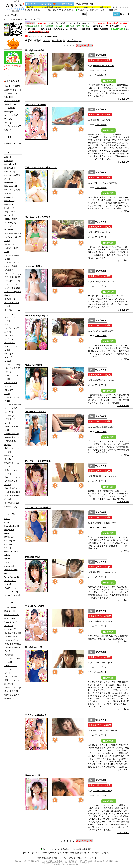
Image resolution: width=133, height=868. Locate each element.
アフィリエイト (91, 858)
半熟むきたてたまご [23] (12, 421)
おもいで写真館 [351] (13, 233)
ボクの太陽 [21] (11, 655)
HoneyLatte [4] (10, 168)
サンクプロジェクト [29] (12, 319)
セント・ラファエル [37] (12, 348)
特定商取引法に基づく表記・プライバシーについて (56, 858)
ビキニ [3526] (10, 108)
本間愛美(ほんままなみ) (103, 380)
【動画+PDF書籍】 (101, 29)
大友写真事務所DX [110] (11, 443)
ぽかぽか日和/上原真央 (36, 412)
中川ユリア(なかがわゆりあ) (105, 183)
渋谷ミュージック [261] (11, 472)
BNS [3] (8, 519)
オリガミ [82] (10, 299)
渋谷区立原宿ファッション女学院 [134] (13, 490)
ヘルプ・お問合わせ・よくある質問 (68, 849)
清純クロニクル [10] (12, 680)
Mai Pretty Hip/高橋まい (36, 316)
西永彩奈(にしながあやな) (104, 572)
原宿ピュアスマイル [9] (12, 428)
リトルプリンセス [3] (13, 595)
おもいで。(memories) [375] (11, 228)
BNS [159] (9, 161)
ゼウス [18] (9, 354)
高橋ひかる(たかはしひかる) (105, 730)
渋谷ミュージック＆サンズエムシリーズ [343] (13, 481)
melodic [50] (9, 197)
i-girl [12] (8, 533)
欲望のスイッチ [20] (12, 677)
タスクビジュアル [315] (11, 359)
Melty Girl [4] (10, 611)
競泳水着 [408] (10, 104)
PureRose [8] (10, 208)
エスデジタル (46, 29)
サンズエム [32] (11, 324)
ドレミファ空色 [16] (12, 368)
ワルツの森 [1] (10, 412)
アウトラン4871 (113, 26)
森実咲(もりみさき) (101, 120)
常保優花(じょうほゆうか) (104, 523)
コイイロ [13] (10, 314)
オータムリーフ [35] (12, 310)
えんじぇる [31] (11, 581)
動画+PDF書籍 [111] (13, 90)
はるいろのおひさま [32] (12, 257)
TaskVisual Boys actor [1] (11, 572)
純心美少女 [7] (10, 684)
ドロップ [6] (9, 372)
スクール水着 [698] (12, 101)
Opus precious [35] (12, 551)
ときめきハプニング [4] (12, 250)
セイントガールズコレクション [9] (13, 337)
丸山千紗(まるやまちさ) (103, 281)
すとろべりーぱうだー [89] (13, 239)
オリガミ (74, 29)
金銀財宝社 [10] (11, 506)
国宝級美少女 (98, 26)
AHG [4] (8, 157)
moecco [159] (10, 541)
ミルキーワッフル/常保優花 (38, 508)
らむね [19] (9, 270)
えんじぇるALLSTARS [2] (10, 627)
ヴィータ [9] (9, 415)
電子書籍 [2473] (11, 93)
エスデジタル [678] (12, 288)
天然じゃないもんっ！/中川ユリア (41, 168)
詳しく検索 (125, 14)
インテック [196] (11, 284)
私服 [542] (8, 130)
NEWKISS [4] (10, 618)
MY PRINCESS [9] (12, 615)
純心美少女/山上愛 (34, 647)
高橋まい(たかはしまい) (103, 331)
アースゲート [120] (12, 281)
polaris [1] (8, 555)
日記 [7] (7, 673)
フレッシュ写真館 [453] (11, 385)
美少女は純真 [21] (12, 503)
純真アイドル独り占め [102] (13, 497)
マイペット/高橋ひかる (36, 715)
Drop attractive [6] (12, 526)
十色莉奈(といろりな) (102, 621)
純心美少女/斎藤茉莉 (35, 51)
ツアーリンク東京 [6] (13, 364)
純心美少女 (102, 75)
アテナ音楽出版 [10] (12, 277)
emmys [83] (9, 530)
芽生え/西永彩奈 (33, 557)
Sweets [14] (9, 566)
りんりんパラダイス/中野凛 (38, 217)
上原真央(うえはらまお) (103, 427)
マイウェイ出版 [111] (13, 405)
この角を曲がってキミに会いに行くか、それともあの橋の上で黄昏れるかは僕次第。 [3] (13, 644)
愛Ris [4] (8, 459)
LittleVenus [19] (11, 186)
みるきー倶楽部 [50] (12, 266)
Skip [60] (8, 562)
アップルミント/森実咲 (36, 105)
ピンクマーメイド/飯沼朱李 (38, 461)
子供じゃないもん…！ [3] (11, 667)
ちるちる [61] (10, 244)
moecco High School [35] (10, 546)
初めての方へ (81, 10)
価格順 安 (57, 41)
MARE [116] (9, 537)
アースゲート (101, 70)
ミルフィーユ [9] (11, 592)
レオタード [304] (11, 115)
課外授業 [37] (10, 698)
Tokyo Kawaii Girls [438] (10, 213)
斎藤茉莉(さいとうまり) (103, 66)
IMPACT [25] (10, 172)
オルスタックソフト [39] (12, 304)
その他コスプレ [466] (13, 126)
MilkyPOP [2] (10, 201)
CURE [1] (8, 522)
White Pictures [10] (12, 577)
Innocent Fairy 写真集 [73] (12, 177)
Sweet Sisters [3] (11, 622)
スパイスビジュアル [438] (12, 330)
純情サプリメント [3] (13, 688)
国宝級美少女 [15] (12, 434)
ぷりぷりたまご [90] (12, 263)
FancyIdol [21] (10, 164)
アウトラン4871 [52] (13, 273)
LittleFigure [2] (10, 182)
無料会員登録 (113, 10)
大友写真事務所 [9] (12, 437)
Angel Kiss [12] (10, 607)
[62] (11, 588)
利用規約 (80, 858)
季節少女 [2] (9, 456)
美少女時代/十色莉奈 (35, 606)
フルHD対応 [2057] (12, 86)
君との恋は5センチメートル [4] (13, 660)
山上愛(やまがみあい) (102, 662)
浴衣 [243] (8, 119)
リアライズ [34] (11, 408)
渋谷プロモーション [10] (12, 465)
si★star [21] (9, 559)
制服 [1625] (9, 97)
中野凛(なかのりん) (101, 232)
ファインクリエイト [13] (12, 377)
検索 (84, 14)
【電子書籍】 (85, 29)
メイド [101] (9, 122)
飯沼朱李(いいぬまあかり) (104, 476)
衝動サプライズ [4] (12, 695)
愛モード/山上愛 (33, 775)
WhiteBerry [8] (10, 222)
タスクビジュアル (61, 29)
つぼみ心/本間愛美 (34, 365)
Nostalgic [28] (10, 204)
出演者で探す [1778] (13, 143)
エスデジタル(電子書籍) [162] (13, 293)
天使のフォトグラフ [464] (12, 450)
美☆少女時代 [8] (11, 691)
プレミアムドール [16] (11, 392)
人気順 (47, 41)
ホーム (6, 15)
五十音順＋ (73, 41)
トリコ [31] (9, 584)
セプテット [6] (10, 343)
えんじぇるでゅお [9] (13, 633)
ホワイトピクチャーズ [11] (13, 399)
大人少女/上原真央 (34, 266)
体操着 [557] (9, 112)
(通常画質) (109, 81)
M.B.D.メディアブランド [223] (13, 192)
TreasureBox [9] (11, 219)
